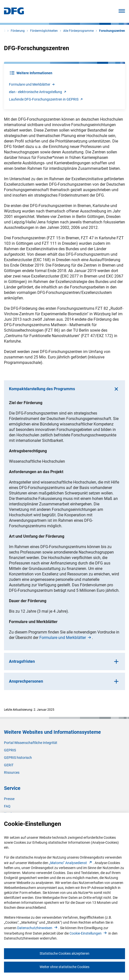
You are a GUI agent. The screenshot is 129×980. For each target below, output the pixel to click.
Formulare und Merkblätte (32, 84)
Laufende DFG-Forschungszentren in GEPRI (46, 99)
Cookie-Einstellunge (89, 933)
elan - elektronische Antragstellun (38, 92)
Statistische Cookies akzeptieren (64, 953)
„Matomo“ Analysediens (71, 863)
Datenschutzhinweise (38, 928)
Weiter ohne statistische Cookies (64, 967)
